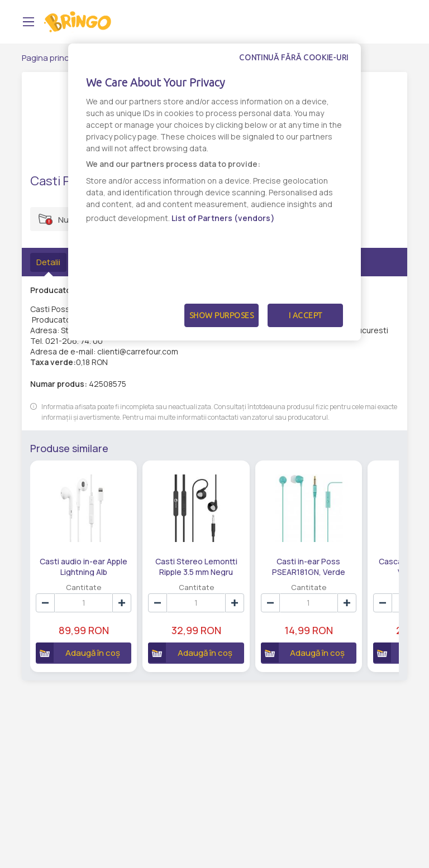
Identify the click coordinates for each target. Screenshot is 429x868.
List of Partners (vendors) (223, 218)
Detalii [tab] (48, 262)
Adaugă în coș (78, 653)
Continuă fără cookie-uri (294, 57)
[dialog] (214, 192)
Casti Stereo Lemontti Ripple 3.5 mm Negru (196, 566)
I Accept (306, 315)
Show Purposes (222, 315)
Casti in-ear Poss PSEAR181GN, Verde (309, 566)
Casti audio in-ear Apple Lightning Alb (84, 566)
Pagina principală (54, 58)
